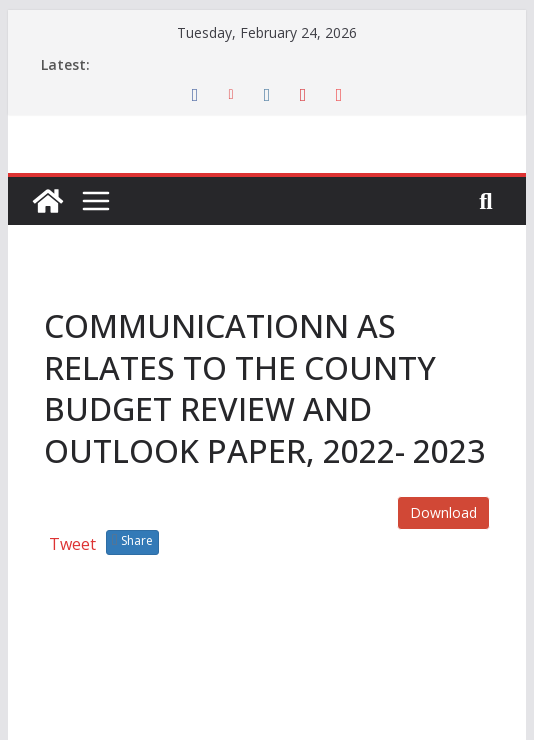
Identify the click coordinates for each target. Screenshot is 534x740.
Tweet (72, 544)
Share (132, 540)
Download (443, 512)
